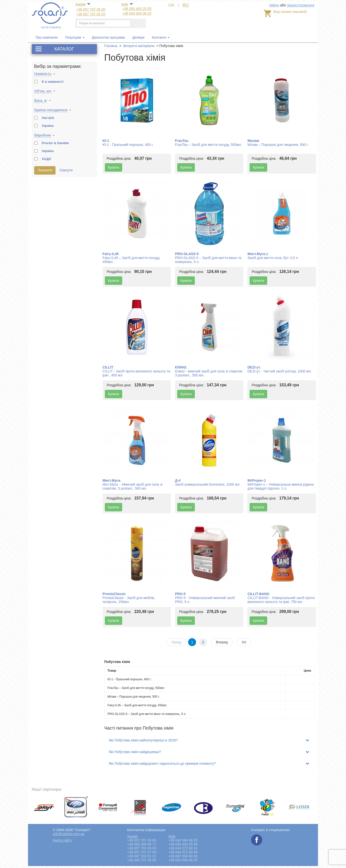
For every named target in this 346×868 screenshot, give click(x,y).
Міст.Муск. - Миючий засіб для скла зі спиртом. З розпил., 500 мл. (133, 486)
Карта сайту (62, 840)
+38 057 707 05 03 (91, 14)
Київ (125, 4)
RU (186, 5)
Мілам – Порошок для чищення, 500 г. (278, 145)
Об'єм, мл (43, 91)
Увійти (274, 5)
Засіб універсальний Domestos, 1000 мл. (208, 484)
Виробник (43, 135)
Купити (114, 167)
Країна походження (51, 110)
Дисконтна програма (108, 37)
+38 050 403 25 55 (137, 9)
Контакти (159, 37)
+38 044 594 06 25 (137, 13)
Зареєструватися (301, 5)
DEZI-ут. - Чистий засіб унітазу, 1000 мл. (279, 371)
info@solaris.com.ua (69, 834)
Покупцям (75, 37)
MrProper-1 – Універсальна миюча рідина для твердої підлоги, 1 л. (280, 486)
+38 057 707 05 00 (91, 9)
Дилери (138, 37)
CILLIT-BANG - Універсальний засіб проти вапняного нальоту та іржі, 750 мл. (281, 600)
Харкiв (81, 4)
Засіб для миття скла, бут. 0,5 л (273, 258)
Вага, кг (41, 100)
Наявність (43, 74)
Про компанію (47, 37)
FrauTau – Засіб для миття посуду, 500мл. (208, 145)
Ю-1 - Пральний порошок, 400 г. (128, 145)
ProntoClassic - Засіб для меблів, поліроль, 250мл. (129, 600)
